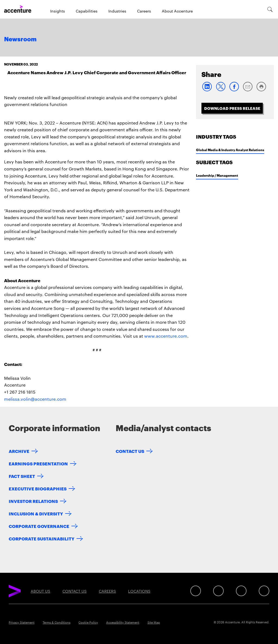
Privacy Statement (22, 622)
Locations (139, 591)
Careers (144, 11)
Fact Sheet (22, 476)
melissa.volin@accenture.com (35, 399)
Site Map (154, 622)
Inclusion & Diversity (36, 513)
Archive (19, 451)
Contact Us (130, 451)
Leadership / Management (217, 175)
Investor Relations (33, 501)
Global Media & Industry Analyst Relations (230, 150)
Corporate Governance (39, 526)
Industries (117, 11)
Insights (58, 11)
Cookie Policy (88, 622)
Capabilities (87, 11)
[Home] (18, 9)
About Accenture (177, 11)
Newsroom (20, 39)
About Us (40, 591)
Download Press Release (232, 108)
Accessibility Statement (123, 622)
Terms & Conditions (56, 622)
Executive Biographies (38, 488)
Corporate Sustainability (42, 538)
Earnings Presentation (38, 463)
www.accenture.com (166, 336)
